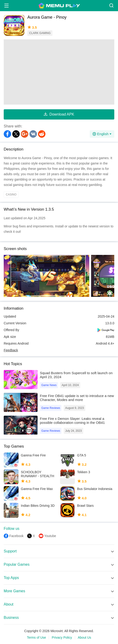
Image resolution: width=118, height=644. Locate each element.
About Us (85, 637)
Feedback (11, 350)
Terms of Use (36, 637)
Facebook (16, 536)
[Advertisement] (59, 72)
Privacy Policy (62, 637)
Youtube (50, 536)
